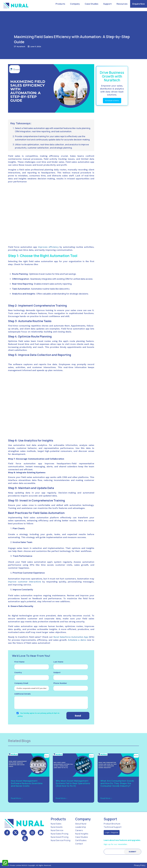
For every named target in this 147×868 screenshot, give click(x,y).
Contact (79, 844)
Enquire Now (139, 4)
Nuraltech (21, 46)
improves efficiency (48, 247)
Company (75, 4)
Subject (57, 672)
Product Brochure (112, 824)
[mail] (41, 833)
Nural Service (57, 830)
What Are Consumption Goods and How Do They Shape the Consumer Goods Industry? (117, 783)
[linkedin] (24, 833)
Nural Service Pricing (61, 840)
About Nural (81, 824)
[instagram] (32, 833)
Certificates (81, 840)
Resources (122, 4)
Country (18, 672)
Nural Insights (82, 834)
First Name (19, 662)
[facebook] (7, 833)
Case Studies (92, 4)
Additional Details (23, 694)
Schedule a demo (77, 640)
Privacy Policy (140, 865)
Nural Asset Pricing (60, 837)
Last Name (58, 662)
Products (60, 4)
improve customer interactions (25, 582)
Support (107, 4)
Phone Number (60, 683)
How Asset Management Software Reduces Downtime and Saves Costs (27, 783)
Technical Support (113, 827)
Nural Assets (57, 827)
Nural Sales (56, 824)
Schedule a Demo (112, 101)
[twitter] (16, 833)
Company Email (21, 683)
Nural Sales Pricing (60, 834)
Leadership (81, 827)
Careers (79, 830)
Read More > (17, 798)
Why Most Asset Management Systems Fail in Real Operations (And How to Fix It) (73, 783)
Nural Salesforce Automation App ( (71, 637)
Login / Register (112, 832)
